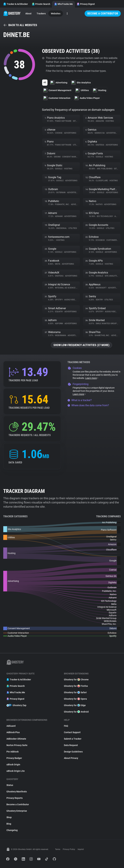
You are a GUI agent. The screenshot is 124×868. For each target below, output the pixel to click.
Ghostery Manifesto (17, 792)
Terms (58, 849)
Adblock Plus (13, 732)
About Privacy (71, 758)
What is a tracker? (80, 400)
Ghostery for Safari (75, 692)
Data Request (71, 745)
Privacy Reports (15, 798)
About (28, 14)
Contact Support (72, 732)
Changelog (12, 830)
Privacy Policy (69, 849)
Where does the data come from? (88, 405)
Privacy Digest (86, 4)
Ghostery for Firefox (76, 686)
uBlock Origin (13, 765)
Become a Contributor (103, 13)
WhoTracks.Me (63, 4)
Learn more (92, 378)
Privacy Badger (14, 758)
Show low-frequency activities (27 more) (81, 345)
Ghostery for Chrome (76, 680)
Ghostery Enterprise (17, 811)
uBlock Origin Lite (16, 771)
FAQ (66, 726)
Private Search (41, 4)
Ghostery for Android (76, 712)
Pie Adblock (13, 752)
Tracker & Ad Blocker (16, 4)
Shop (9, 817)
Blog (9, 824)
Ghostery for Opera (75, 699)
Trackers (41, 14)
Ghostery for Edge (75, 705)
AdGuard (11, 726)
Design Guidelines (73, 752)
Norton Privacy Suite (17, 745)
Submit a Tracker (73, 739)
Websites (56, 14)
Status (10, 785)
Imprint (81, 849)
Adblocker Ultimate (16, 739)
